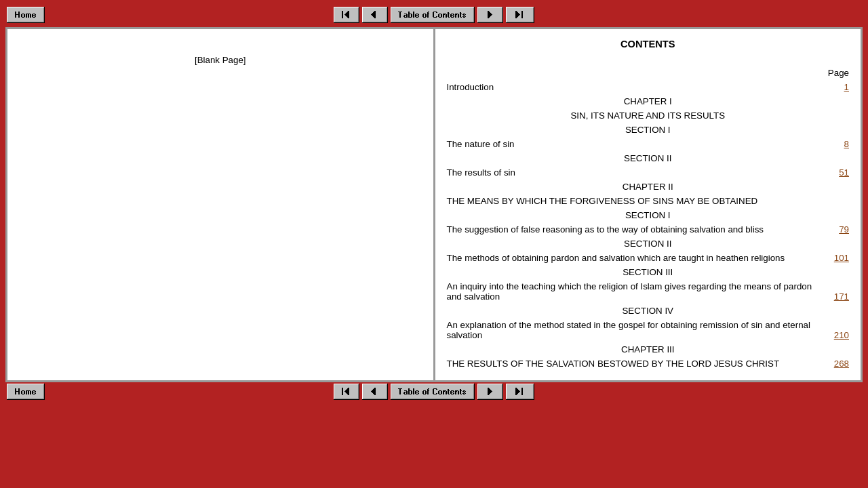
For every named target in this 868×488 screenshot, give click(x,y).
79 (844, 229)
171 (842, 297)
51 (844, 172)
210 (842, 335)
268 (842, 364)
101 (842, 258)
